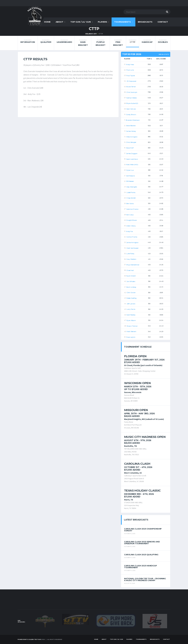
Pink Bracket (118, 43)
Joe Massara (130, 176)
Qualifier (46, 41)
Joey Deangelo (132, 187)
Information (28, 41)
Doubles (163, 41)
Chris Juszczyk (132, 92)
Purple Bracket (100, 43)
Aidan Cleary (131, 226)
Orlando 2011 (91, 34)
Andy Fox (129, 231)
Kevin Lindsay (131, 287)
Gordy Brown (131, 114)
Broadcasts (145, 22)
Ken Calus (130, 215)
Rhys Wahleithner (133, 265)
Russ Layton (131, 337)
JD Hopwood (131, 81)
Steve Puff (130, 148)
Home (47, 22)
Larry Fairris (131, 309)
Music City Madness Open (145, 437)
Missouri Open (136, 410)
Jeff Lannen (131, 304)
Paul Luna (130, 70)
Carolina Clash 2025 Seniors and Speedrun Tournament (142, 543)
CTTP (132, 41)
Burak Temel (131, 87)
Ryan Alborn (131, 320)
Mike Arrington (132, 137)
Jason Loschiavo (132, 159)
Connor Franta (132, 237)
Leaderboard (64, 41)
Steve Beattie (131, 126)
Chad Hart (130, 270)
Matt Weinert (131, 331)
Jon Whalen (131, 281)
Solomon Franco (132, 209)
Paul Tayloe (131, 76)
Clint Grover (131, 292)
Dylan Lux (130, 170)
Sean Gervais (131, 109)
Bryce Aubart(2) (132, 103)
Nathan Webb (131, 98)
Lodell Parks (131, 192)
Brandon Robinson (133, 120)
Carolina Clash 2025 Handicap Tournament (140, 567)
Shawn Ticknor (132, 326)
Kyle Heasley (131, 315)
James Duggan (132, 153)
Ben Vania (130, 203)
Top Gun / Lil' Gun (81, 22)
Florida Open (135, 356)
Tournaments (122, 22)
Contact (163, 22)
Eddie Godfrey (132, 298)
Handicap (147, 41)
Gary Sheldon (131, 259)
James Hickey (131, 131)
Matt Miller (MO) (132, 165)
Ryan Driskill (131, 276)
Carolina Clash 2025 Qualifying (141, 555)
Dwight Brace (131, 220)
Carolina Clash (137, 464)
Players (102, 22)
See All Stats (164, 54)
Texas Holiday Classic (142, 491)
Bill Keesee (130, 181)
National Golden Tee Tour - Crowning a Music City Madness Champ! (145, 579)
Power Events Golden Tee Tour (29, 639)
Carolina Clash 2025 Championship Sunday (143, 530)
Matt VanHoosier (133, 248)
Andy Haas (130, 64)
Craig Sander (131, 198)
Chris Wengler (131, 142)
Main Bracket (83, 43)
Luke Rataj (130, 254)
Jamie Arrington (132, 242)
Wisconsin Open (137, 383)
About (59, 22)
